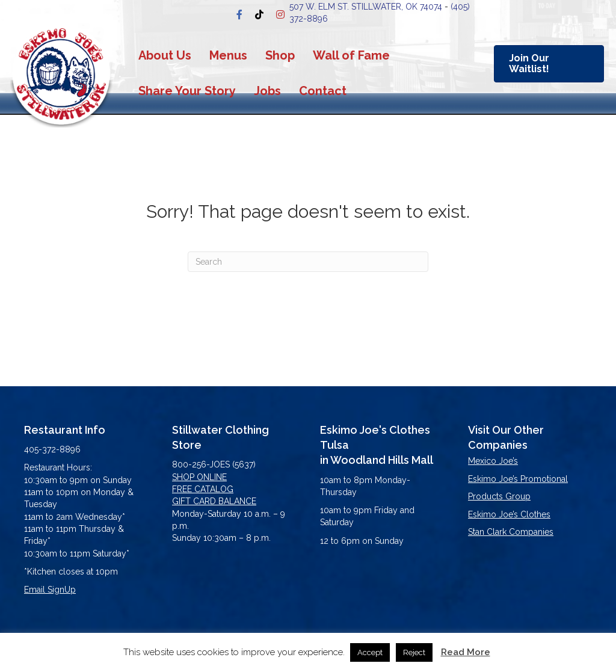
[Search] (308, 262)
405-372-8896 (52, 449)
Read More (466, 652)
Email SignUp (50, 590)
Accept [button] (370, 652)
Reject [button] (414, 652)
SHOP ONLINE (199, 477)
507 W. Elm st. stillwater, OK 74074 (366, 7)
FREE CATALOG (203, 489)
